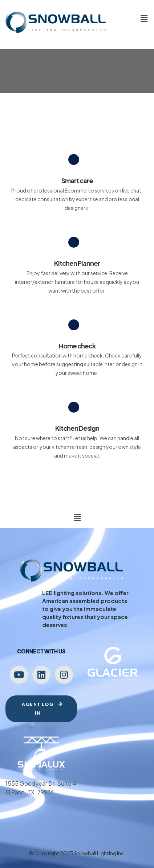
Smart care (77, 180)
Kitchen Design (77, 428)
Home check (77, 346)
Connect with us (41, 651)
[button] (144, 18)
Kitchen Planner (77, 263)
